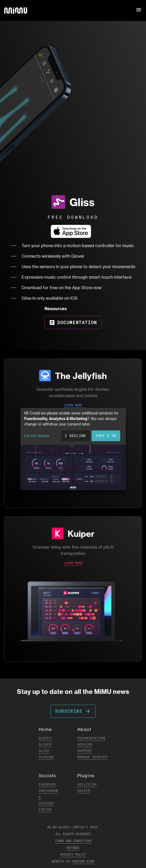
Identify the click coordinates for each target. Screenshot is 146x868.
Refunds (73, 848)
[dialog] (73, 426)
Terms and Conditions (73, 841)
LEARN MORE (73, 405)
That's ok (106, 436)
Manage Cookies (92, 757)
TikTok (45, 810)
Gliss (44, 751)
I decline (75, 436)
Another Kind (83, 861)
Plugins (46, 757)
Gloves (45, 738)
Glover (45, 744)
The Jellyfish (81, 376)
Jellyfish (87, 784)
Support (85, 751)
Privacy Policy (73, 854)
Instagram (48, 791)
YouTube (46, 803)
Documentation (73, 323)
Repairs (85, 744)
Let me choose (37, 436)
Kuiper (81, 533)
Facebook (47, 784)
